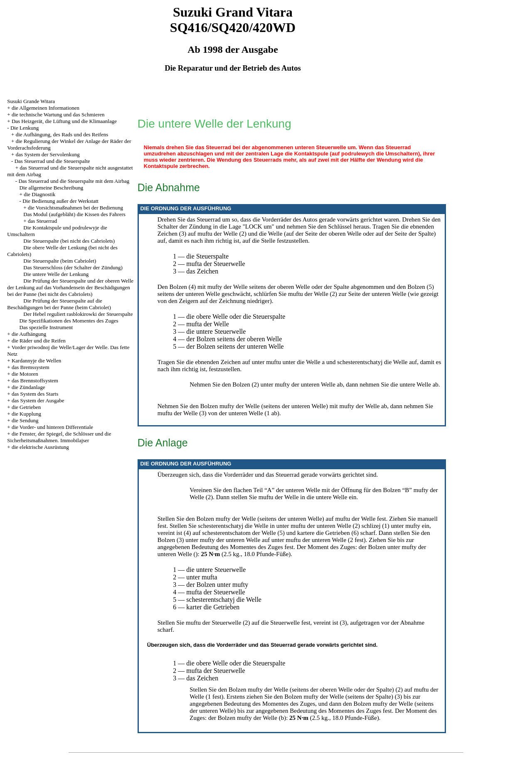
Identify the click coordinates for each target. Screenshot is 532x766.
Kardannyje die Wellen (36, 361)
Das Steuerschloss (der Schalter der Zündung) (73, 267)
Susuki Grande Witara (31, 101)
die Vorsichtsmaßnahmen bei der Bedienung (75, 208)
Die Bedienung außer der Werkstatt (60, 201)
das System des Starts (35, 394)
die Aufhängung (29, 334)
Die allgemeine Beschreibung (52, 188)
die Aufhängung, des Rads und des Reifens (62, 134)
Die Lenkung (25, 128)
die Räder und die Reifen (39, 341)
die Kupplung (26, 414)
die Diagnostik (39, 194)
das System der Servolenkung (48, 154)
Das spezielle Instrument (46, 327)
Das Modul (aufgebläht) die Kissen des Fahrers (74, 214)
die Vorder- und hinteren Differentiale (52, 427)
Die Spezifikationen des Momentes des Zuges (69, 321)
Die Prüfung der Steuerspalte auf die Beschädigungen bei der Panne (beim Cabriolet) (59, 304)
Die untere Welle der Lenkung (56, 274)
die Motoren (25, 374)
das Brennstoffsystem (35, 381)
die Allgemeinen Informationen (46, 108)
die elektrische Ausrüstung (40, 447)
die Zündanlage (28, 387)
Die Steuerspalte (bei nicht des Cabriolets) (69, 241)
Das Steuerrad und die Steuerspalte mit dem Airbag (74, 181)
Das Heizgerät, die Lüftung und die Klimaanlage (64, 121)
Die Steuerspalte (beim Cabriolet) (60, 261)
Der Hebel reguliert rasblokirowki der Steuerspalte (78, 314)
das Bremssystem (31, 367)
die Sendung (25, 420)
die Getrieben (26, 407)
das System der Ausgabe (38, 400)
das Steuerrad (42, 221)
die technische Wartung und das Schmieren (58, 115)
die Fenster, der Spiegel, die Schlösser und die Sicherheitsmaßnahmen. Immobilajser (59, 437)
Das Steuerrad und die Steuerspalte (52, 161)
